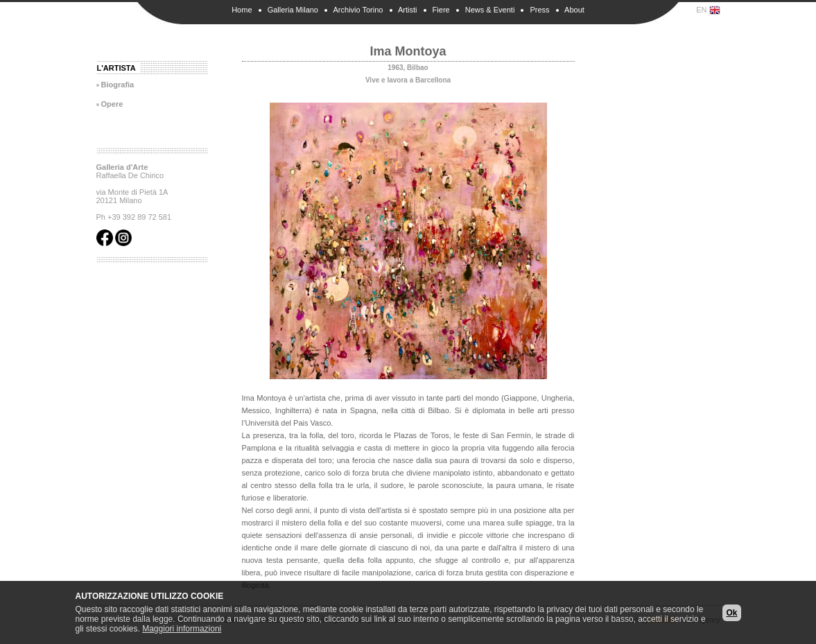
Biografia (118, 85)
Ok (731, 613)
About (574, 10)
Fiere (441, 10)
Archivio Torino (358, 10)
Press (539, 10)
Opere (112, 104)
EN (708, 10)
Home (242, 10)
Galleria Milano (293, 10)
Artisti (408, 10)
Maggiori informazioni (182, 629)
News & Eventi (490, 10)
